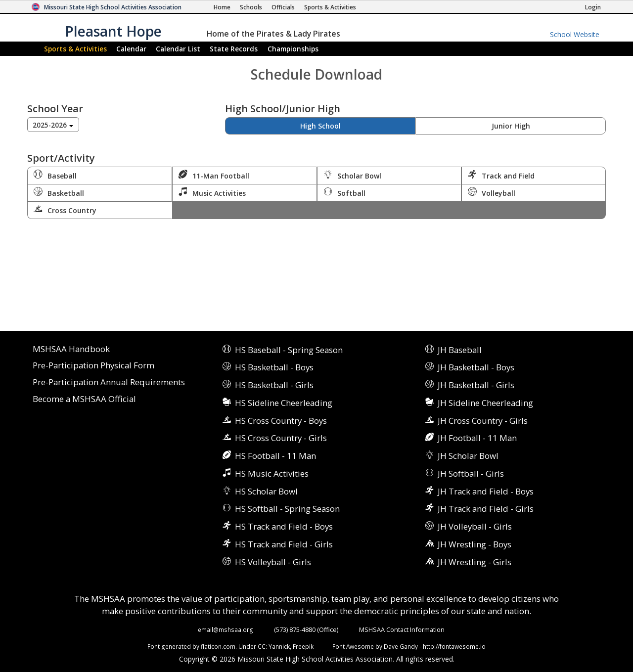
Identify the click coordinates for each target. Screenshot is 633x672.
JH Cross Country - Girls (483, 421)
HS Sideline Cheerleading (284, 403)
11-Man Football (214, 175)
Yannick (279, 646)
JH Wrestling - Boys (475, 544)
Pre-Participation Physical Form (93, 366)
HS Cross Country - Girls (281, 438)
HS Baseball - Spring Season (289, 350)
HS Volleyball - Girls (273, 562)
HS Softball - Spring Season (287, 509)
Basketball (59, 192)
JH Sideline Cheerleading (485, 403)
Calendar (131, 49)
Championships (293, 49)
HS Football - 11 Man (275, 456)
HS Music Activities (272, 473)
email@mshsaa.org (226, 629)
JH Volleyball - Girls (475, 526)
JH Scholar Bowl (468, 456)
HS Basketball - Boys (274, 367)
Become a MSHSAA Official (84, 399)
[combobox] (53, 125)
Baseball (55, 175)
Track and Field (501, 175)
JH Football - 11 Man (477, 438)
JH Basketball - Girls (476, 385)
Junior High (511, 126)
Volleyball (492, 192)
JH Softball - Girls (471, 473)
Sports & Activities (75, 49)
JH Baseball (460, 350)
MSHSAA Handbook (71, 349)
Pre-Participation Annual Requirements (109, 382)
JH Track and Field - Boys (486, 491)
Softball (344, 192)
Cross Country (65, 210)
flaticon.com (218, 646)
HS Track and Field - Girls (284, 544)
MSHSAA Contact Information (402, 629)
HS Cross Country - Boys (281, 421)
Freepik (303, 646)
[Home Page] (222, 7)
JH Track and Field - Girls (486, 509)
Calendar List (178, 49)
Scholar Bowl (352, 175)
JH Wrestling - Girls (475, 562)
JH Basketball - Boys (476, 367)
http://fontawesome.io (454, 646)
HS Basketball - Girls (274, 385)
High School (320, 126)
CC (262, 646)
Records (234, 49)
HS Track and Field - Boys (284, 526)
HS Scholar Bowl (266, 491)
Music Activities (212, 192)
